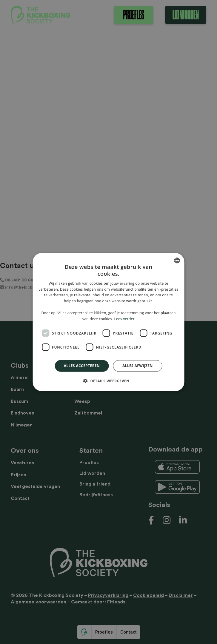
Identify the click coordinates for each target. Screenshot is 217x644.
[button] (109, 380)
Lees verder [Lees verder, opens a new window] (124, 319)
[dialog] (109, 322)
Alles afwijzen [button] (138, 366)
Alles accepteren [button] (82, 366)
